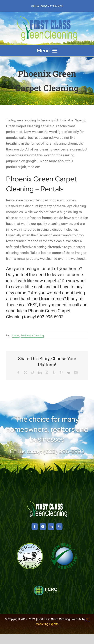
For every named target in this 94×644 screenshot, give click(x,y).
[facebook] (35, 527)
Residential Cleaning (32, 335)
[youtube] (43, 527)
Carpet (16, 335)
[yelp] (59, 527)
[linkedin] (51, 527)
